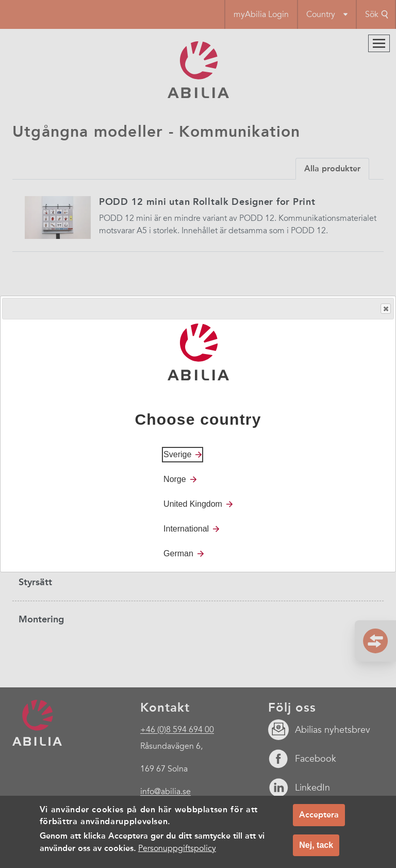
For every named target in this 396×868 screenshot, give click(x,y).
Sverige (177, 454)
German (178, 553)
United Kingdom (193, 504)
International (186, 529)
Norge (175, 479)
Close (385, 309)
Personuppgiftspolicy (177, 851)
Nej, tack (316, 848)
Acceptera (319, 818)
